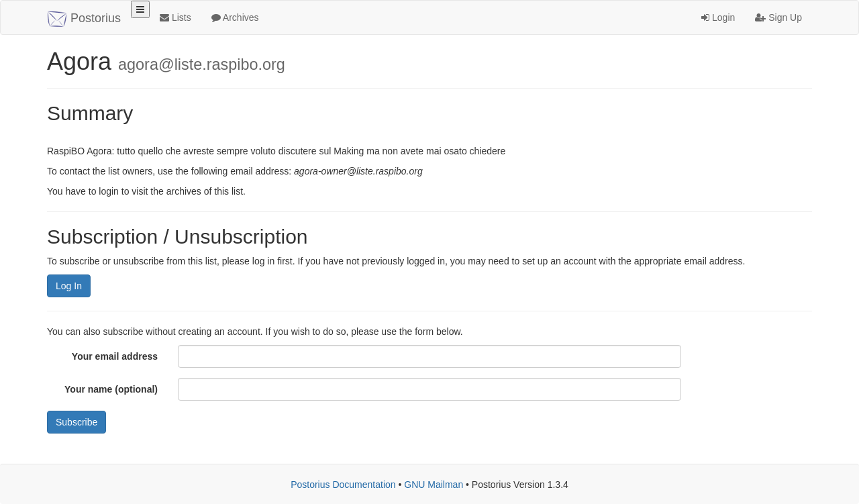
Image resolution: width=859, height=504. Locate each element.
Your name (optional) (111, 389)
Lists (175, 17)
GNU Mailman (434, 485)
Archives (235, 17)
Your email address (115, 356)
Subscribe (77, 422)
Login (718, 17)
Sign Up (778, 17)
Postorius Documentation (343, 485)
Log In (69, 286)
